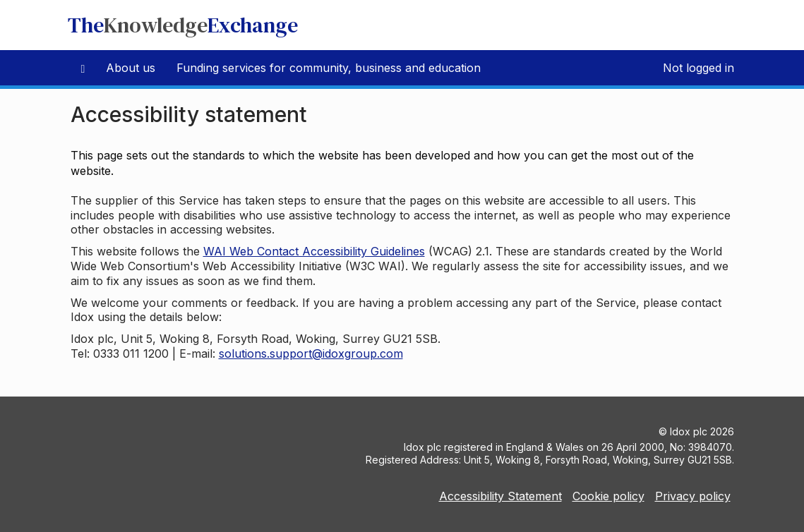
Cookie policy (608, 496)
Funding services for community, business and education (329, 68)
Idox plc (689, 431)
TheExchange (183, 25)
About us (131, 68)
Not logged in (698, 68)
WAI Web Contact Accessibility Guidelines (314, 251)
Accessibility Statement (500, 496)
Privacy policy (693, 496)
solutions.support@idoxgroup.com (311, 353)
